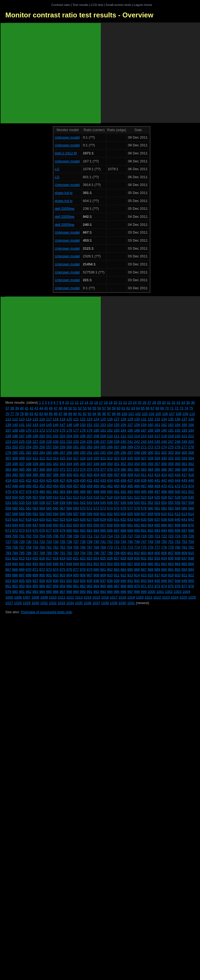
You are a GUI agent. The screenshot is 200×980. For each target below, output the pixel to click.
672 (15, 530)
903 (63, 575)
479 (35, 492)
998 (137, 592)
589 (22, 514)
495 (144, 492)
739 (90, 542)
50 (70, 408)
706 (56, 536)
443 (171, 480)
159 (144, 425)
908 (96, 575)
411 (144, 475)
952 (15, 586)
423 (35, 480)
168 (15, 430)
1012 (70, 597)
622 (56, 519)
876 (69, 569)
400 (69, 475)
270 (137, 447)
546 (110, 503)
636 (151, 519)
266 (110, 447)
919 (171, 575)
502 (191, 492)
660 (124, 525)
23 (130, 403)
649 (49, 525)
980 (15, 592)
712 (96, 536)
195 (8, 436)
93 (90, 414)
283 (35, 453)
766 (83, 547)
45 (46, 408)
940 (124, 581)
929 (49, 581)
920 (178, 575)
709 (76, 536)
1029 (27, 603)
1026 (192, 597)
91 (80, 414)
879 (90, 569)
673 (22, 530)
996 (124, 592)
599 (90, 514)
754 (191, 542)
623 (63, 519)
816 (42, 558)
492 (124, 492)
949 (184, 581)
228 (42, 442)
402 (83, 475)
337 (22, 464)
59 (114, 408)
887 (144, 569)
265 (103, 447)
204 (69, 436)
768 (96, 547)
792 (69, 553)
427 (63, 480)
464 (124, 486)
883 (117, 569)
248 (178, 442)
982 (29, 592)
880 (96, 569)
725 (184, 536)
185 (130, 430)
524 (151, 497)
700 (15, 536)
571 (90, 508)
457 (76, 486)
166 (191, 425)
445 (184, 480)
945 (157, 581)
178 (83, 430)
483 (63, 492)
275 (171, 447)
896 (15, 575)
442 (164, 480)
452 (42, 486)
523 (144, 497)
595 (63, 514)
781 (184, 547)
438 (137, 480)
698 (191, 530)
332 (178, 458)
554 (164, 503)
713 (103, 536)
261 (76, 447)
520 (124, 497)
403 (90, 475)
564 (42, 508)
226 (29, 442)
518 (110, 497)
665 (157, 525)
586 (191, 508)
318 (83, 458)
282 (29, 453)
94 (94, 414)
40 (22, 408)
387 (171, 469)
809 (184, 553)
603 (117, 514)
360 (178, 464)
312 (42, 458)
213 (130, 436)
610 (164, 514)
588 (15, 514)
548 (124, 503)
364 (15, 469)
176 (69, 430)
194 (191, 430)
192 (178, 430)
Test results (80, 5)
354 (137, 464)
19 (110, 403)
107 (172, 414)
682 (83, 530)
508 (42, 497)
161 (157, 425)
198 (29, 436)
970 (137, 586)
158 (137, 425)
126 (110, 419)
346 (83, 464)
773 (130, 547)
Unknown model (67, 137)
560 (15, 508)
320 (96, 458)
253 (22, 447)
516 (96, 497)
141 (22, 425)
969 (130, 586)
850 (83, 564)
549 (130, 503)
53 (85, 408)
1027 (9, 603)
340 (42, 464)
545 (103, 503)
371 (63, 469)
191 (171, 430)
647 (35, 525)
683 (90, 530)
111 (8, 419)
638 (164, 519)
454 (56, 486)
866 (191, 564)
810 (191, 553)
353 (130, 464)
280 (15, 453)
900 (42, 575)
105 (158, 414)
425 (49, 480)
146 (56, 425)
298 (137, 453)
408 (124, 475)
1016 (105, 597)
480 (42, 492)
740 (96, 542)
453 (49, 486)
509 (49, 497)
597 (76, 514)
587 (8, 514)
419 (8, 480)
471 (171, 486)
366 (29, 469)
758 (29, 547)
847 (63, 564)
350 (110, 464)
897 (22, 575)
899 (35, 575)
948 (178, 581)
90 (75, 414)
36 (193, 403)
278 (191, 447)
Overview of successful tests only (46, 612)
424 (42, 480)
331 (171, 458)
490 (110, 492)
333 (184, 458)
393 (22, 475)
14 (86, 403)
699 (8, 536)
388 (178, 469)
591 (35, 514)
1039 (114, 603)
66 (148, 408)
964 (96, 586)
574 (110, 508)
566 (56, 508)
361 (184, 464)
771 (117, 547)
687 (117, 530)
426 (56, 480)
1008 (35, 597)
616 (15, 519)
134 (164, 419)
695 (171, 530)
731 (35, 542)
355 (144, 464)
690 (137, 530)
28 (154, 403)
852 (96, 564)
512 (69, 497)
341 (49, 464)
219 (171, 436)
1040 (122, 603)
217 (157, 436)
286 (56, 453)
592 (42, 514)
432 (96, 480)
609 (157, 514)
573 (103, 508)
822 (83, 558)
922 (191, 575)
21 (120, 403)
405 (103, 475)
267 (117, 447)
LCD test (97, 5)
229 (49, 442)
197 (22, 436)
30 (164, 403)
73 (181, 408)
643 (8, 525)
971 (144, 586)
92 (85, 414)
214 (137, 436)
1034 (70, 603)
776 (151, 547)
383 (144, 469)
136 (178, 419)
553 (157, 503)
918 (164, 575)
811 (8, 558)
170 (29, 430)
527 (171, 497)
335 (8, 464)
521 (130, 497)
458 (83, 486)
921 (184, 575)
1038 (105, 603)
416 (178, 475)
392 (15, 475)
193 (184, 430)
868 (15, 569)
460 (96, 486)
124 (96, 419)
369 (49, 469)
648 (42, 525)
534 (29, 503)
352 (124, 464)
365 (22, 469)
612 (178, 514)
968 (124, 586)
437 (130, 480)
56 (99, 408)
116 (42, 419)
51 (75, 408)
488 (96, 492)
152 (96, 425)
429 (76, 480)
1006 (18, 597)
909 (103, 575)
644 (15, 525)
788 (42, 553)
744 (124, 542)
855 (117, 564)
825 (103, 558)
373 (76, 469)
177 (76, 430)
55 (94, 408)
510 (56, 497)
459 (90, 486)
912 (124, 575)
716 (124, 536)
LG (57, 169)
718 (137, 536)
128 (124, 419)
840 (15, 564)
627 (90, 519)
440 (151, 480)
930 (56, 581)
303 (171, 453)
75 (191, 408)
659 (117, 525)
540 (69, 503)
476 (15, 492)
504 (15, 497)
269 (130, 447)
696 (178, 530)
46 (51, 408)
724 (178, 536)
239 (117, 442)
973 (157, 586)
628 (96, 519)
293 (103, 453)
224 (15, 442)
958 (56, 586)
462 (110, 486)
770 (110, 547)
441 (157, 480)
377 (103, 469)
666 (164, 525)
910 (110, 575)
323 (117, 458)
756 (15, 547)
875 (63, 569)
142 (29, 425)
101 (131, 414)
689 (130, 530)
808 (178, 553)
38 (12, 408)
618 (29, 519)
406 (110, 475)
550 (137, 503)
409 (130, 475)
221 (184, 436)
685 (103, 530)
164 (178, 425)
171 (35, 430)
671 (8, 530)
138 (191, 419)
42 (31, 408)
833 (157, 558)
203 (63, 436)
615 (8, 519)
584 (178, 508)
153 (103, 425)
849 (76, 564)
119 (63, 419)
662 (137, 525)
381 (130, 469)
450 (29, 486)
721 (157, 536)
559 (8, 508)
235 (90, 442)
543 (90, 503)
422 (29, 480)
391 (8, 475)
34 (183, 403)
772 (124, 547)
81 (31, 414)
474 (191, 486)
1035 (79, 603)
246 (164, 442)
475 (8, 492)
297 (130, 453)
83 (41, 414)
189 (157, 430)
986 (56, 592)
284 (42, 453)
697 (184, 530)
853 (103, 564)
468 (151, 486)
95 (99, 414)
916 (151, 575)
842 (29, 564)
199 (35, 436)
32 (174, 403)
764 (69, 547)
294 (110, 453)
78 (17, 414)
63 (133, 408)
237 (103, 442)
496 (151, 492)
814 (29, 558)
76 (7, 414)
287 (63, 453)
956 (42, 586)
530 (191, 497)
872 (42, 569)
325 (130, 458)
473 (184, 486)
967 (117, 586)
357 (157, 464)
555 (171, 503)
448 (15, 486)
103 (145, 414)
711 (90, 536)
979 (8, 592)
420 (15, 480)
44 (41, 408)
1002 (169, 592)
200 (42, 436)
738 (83, 542)
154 (110, 425)
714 (110, 536)
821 (76, 558)
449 (22, 486)
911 (117, 575)
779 (171, 547)
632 (124, 519)
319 (90, 458)
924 (15, 581)
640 (178, 519)
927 (35, 581)
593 (49, 514)
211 (117, 436)
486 (83, 492)
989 (76, 592)
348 (96, 464)
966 (110, 586)
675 (35, 530)
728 (15, 542)
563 (35, 508)
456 (69, 486)
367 (35, 469)
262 (83, 447)
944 (151, 581)
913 (130, 575)
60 (118, 408)
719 (144, 536)
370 (56, 469)
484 (69, 492)
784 (15, 553)
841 (22, 564)
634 (137, 519)
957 (49, 586)
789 (49, 553)
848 (69, 564)
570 (83, 508)
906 (83, 575)
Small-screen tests (118, 5)
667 (171, 525)
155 (117, 425)
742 (110, 542)
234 (83, 442)
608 (151, 514)
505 (22, 497)
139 (8, 425)
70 (167, 408)
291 (90, 453)
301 (157, 453)
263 (90, 447)
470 (164, 486)
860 (151, 564)
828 (124, 558)
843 (35, 564)
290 (83, 453)
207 (90, 436)
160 (151, 425)
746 (137, 542)
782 (191, 547)
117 (49, 419)
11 (72, 403)
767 (90, 547)
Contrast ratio (60, 5)
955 (35, 586)
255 (35, 447)
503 (8, 497)
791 (63, 553)
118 (56, 419)
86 (56, 414)
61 (123, 408)
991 (90, 592)
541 (76, 503)
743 (117, 542)
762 (56, 547)
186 (137, 430)
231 (63, 442)
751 (171, 542)
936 (96, 581)
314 (56, 458)
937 (103, 581)
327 (144, 458)
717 (130, 536)
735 (63, 542)
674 (29, 530)
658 (110, 525)
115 (35, 419)
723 (171, 536)
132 (151, 419)
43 (36, 408)
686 (110, 530)
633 (130, 519)
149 (76, 425)
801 (130, 553)
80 (26, 414)
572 (96, 508)
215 (144, 436)
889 (157, 569)
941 (130, 581)
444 (178, 480)
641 (184, 519)
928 (42, 581)
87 (60, 414)
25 (140, 403)
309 (22, 458)
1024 (174, 597)
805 (157, 553)
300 (151, 453)
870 (29, 569)
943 (144, 581)
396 (42, 475)
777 (157, 547)
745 (130, 542)
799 (117, 553)
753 (184, 542)
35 (188, 403)
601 (103, 514)
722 (164, 536)
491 (117, 492)
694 (164, 530)
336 (15, 464)
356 (151, 464)
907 (90, 575)
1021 (149, 597)
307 (8, 458)
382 (137, 469)
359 (171, 464)
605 (130, 514)
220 (178, 436)
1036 (88, 603)
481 (49, 492)
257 (49, 447)
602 (110, 514)
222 (191, 436)
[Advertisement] (51, 73)
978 (191, 586)
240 (124, 442)
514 (83, 497)
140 (15, 425)
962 (83, 586)
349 (103, 464)
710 (83, 536)
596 (69, 514)
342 (56, 464)
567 (63, 508)
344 (69, 464)
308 (15, 458)
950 (191, 581)
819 (63, 558)
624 (69, 519)
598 (83, 514)
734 (56, 542)
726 (191, 536)
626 (83, 519)
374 (83, 469)
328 (151, 458)
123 (90, 419)
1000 (151, 592)
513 (76, 497)
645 (22, 525)
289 (76, 453)
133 (157, 419)
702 (29, 536)
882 (110, 569)
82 (36, 414)
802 (137, 553)
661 (130, 525)
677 (49, 530)
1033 (61, 603)
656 (96, 525)
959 (63, 586)
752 (178, 542)
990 (83, 592)
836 (178, 558)
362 (191, 464)
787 (35, 553)
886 (137, 569)
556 (178, 503)
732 (42, 542)
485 (76, 492)
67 (152, 408)
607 (144, 514)
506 (29, 497)
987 (63, 592)
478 (29, 492)
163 (171, 425)
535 (35, 503)
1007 (27, 597)
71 (172, 408)
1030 (35, 603)
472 (178, 486)
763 (63, 547)
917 (157, 575)
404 (96, 475)
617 (22, 519)
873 (49, 569)
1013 (79, 597)
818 (56, 558)
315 (63, 458)
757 (22, 547)
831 (144, 558)
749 (157, 542)
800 (124, 553)
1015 (96, 597)
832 (151, 558)
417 (184, 475)
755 (8, 547)
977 (184, 586)
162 (164, 425)
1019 (131, 597)
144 (42, 425)
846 (56, 564)
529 (184, 497)
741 (103, 542)
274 (164, 447)
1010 (53, 597)
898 (29, 575)
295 (117, 453)
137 (184, 419)
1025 (183, 597)
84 (46, 414)
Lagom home (143, 5)
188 (151, 430)
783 (8, 553)
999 (144, 592)
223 (8, 442)
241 (130, 442)
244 (151, 442)
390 (191, 469)
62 (128, 408)
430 (83, 480)
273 (157, 447)
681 (76, 530)
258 (56, 447)
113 (22, 419)
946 (164, 581)
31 (168, 403)
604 (124, 514)
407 (117, 475)
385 (157, 469)
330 (164, 458)
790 (56, 553)
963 (90, 586)
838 (191, 558)
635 (144, 519)
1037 (96, 603)
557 (184, 503)
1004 (186, 592)
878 (83, 569)
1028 (18, 603)
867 (8, 569)
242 (137, 442)
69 (162, 408)
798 (110, 553)
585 (184, 508)
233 (76, 442)
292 (96, 453)
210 (110, 436)
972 (151, 586)
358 (164, 464)
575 (117, 508)
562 (29, 508)
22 (125, 403)
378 (110, 469)
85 (51, 414)
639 (171, 519)
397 (49, 475)
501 (184, 492)
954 (29, 586)
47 (56, 408)
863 (171, 564)
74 (186, 408)
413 (157, 475)
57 (104, 408)
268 (124, 447)
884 (124, 569)
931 (63, 581)
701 (22, 536)
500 (178, 492)
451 (35, 486)
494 (137, 492)
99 (118, 414)
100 (124, 414)
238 (110, 442)
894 (191, 569)
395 (35, 475)
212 (124, 436)
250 (191, 442)
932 (69, 581)
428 (69, 480)
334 (191, 458)
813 (22, 558)
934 (83, 581)
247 (171, 442)
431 (90, 480)
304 (178, 453)
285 (49, 453)
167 (8, 430)
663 (144, 525)
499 (171, 492)
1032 (53, 603)
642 (191, 519)
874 (56, 569)
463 (117, 486)
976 (178, 586)
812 (15, 558)
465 (130, 486)
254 (29, 447)
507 (35, 497)
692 (151, 530)
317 (76, 458)
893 (184, 569)
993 (103, 592)
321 (103, 458)
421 (22, 480)
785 (22, 553)
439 (144, 480)
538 (56, 503)
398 (56, 475)
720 (151, 536)
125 (103, 419)
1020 (140, 597)
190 (164, 430)
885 (130, 569)
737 (76, 542)
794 (83, 553)
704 (42, 536)
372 (69, 469)
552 (151, 503)
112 (15, 419)
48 (60, 408)
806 (164, 553)
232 (69, 442)
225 (22, 442)
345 (76, 464)
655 (90, 525)
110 (192, 414)
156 (124, 425)
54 (90, 408)
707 (63, 536)
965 (103, 586)
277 (184, 447)
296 (124, 453)
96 (104, 414)
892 (178, 569)
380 (124, 469)
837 (184, 558)
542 (83, 503)
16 (96, 403)
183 (117, 430)
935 (90, 581)
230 (56, 442)
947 (171, 581)
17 (101, 403)
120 (69, 419)
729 (22, 542)
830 (137, 558)
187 (144, 430)
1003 (178, 592)
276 (178, 447)
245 (157, 442)
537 (49, 503)
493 (130, 492)
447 (8, 486)
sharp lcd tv (64, 193)
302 (164, 453)
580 (151, 508)
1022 (157, 597)
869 (22, 569)
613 (184, 514)
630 (110, 519)
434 (110, 480)
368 (42, 469)
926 (29, 581)
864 (178, 564)
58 (109, 408)
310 (29, 458)
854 (110, 564)
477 (22, 492)
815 (35, 558)
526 (164, 497)
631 (117, 519)
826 (110, 558)
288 (69, 453)
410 (137, 475)
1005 (9, 597)
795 (90, 553)
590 (29, 514)
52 (80, 408)
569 (76, 508)
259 (63, 447)
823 (90, 558)
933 (76, 581)
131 (144, 419)
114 (29, 419)
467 (144, 486)
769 (103, 547)
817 (49, 558)
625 (76, 519)
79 (22, 414)
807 (171, 553)
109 (185, 414)
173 (49, 430)
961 (76, 586)
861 (157, 564)
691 (144, 530)
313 (49, 458)
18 (106, 403)
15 (91, 403)
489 (103, 492)
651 (63, 525)
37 (7, 408)
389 (184, 469)
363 (8, 469)
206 (83, 436)
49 (65, 408)
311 (35, 458)
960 (69, 586)
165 (184, 425)
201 (49, 436)
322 (110, 458)
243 (144, 442)
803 (144, 553)
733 (49, 542)
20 (115, 403)
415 (171, 475)
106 (165, 414)
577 (130, 508)
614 (191, 514)
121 (76, 419)
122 (83, 419)
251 (8, 447)
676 (42, 530)
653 (76, 525)
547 (117, 503)
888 (151, 569)
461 (103, 486)
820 (69, 558)
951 (8, 586)
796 (96, 553)
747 (144, 542)
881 (103, 569)
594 (56, 514)
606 (137, 514)
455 (63, 486)
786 (29, 553)
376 (96, 469)
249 (184, 442)
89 (70, 414)
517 (103, 497)
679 (63, 530)
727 (8, 542)
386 (164, 469)
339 (35, 464)
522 (137, 497)
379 (117, 469)
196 (15, 436)
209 (103, 436)
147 (63, 425)
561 (22, 508)
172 (42, 430)
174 (56, 430)
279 (8, 453)
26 (144, 403)
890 (164, 569)
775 (144, 547)
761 (49, 547)
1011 (61, 597)
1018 (122, 597)
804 (151, 553)
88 (65, 414)
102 (138, 414)
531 (8, 503)
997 (130, 592)
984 (42, 592)
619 (35, 519)
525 (157, 497)
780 (178, 547)
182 (110, 430)
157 (130, 425)
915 (144, 575)
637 (157, 519)
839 (8, 564)
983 (35, 592)
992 (96, 592)
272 (151, 447)
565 (49, 508)
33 (178, 403)
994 (110, 592)
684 (96, 530)
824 (96, 558)
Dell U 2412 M (66, 153)
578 (137, 508)
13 (82, 403)
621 (49, 519)
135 (171, 419)
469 (157, 486)
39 (17, 408)
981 (22, 592)
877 (76, 569)
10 (67, 403)
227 (35, 442)
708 (69, 536)
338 (29, 464)
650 (56, 525)
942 (137, 581)
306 (191, 453)
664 (151, 525)
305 (184, 453)
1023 (166, 597)
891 (171, 569)
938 (110, 581)
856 (124, 564)
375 (90, 469)
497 (157, 492)
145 (49, 425)
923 (8, 581)
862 (164, 564)
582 (164, 508)
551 (144, 503)
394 (29, 475)
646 (29, 525)
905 (76, 575)
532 (15, 503)
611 (171, 514)
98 (114, 414)
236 (96, 442)
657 (103, 525)
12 (77, 403)
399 (63, 475)
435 (117, 480)
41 (26, 408)
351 (117, 464)
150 (83, 425)
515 (90, 497)
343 (63, 464)
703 (35, 536)
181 (103, 430)
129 (130, 419)
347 (90, 464)
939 (117, 581)
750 (164, 542)
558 (191, 503)
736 (69, 542)
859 (144, 564)
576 (124, 508)
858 (137, 564)
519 (117, 497)
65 (143, 408)
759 (35, 547)
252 (15, 447)
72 (176, 408)
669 (184, 525)
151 (90, 425)
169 (22, 430)
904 (69, 575)
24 (135, 403)
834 (164, 558)
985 (49, 592)
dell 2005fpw (65, 209)
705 (49, 536)
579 (144, 508)
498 (164, 492)
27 (149, 403)
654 (83, 525)
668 (178, 525)
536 (42, 503)
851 (90, 564)
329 (157, 458)
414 (164, 475)
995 (117, 592)
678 (56, 530)
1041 (131, 603)
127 (117, 419)
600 (96, 514)
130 (137, 419)
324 (124, 458)
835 (171, 558)
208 (96, 436)
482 (56, 492)
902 (56, 575)
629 (103, 519)
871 (35, 569)
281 (22, 453)
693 (157, 530)
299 (144, 453)
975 (171, 586)
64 (138, 408)
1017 (114, 597)
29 (159, 403)
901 (49, 575)
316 (69, 458)
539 (63, 503)
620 (42, 519)
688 (124, 530)
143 (35, 425)
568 (69, 508)
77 (12, 414)
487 (90, 492)
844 (42, 564)
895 (8, 575)
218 (164, 436)
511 (63, 497)
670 (191, 525)
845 (49, 564)
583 (171, 508)
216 (151, 436)
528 (178, 497)
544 (96, 503)
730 (29, 542)
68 (157, 408)
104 (152, 414)
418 (191, 475)
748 (151, 542)
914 (137, 575)
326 (137, 458)
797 (103, 553)
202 (56, 436)
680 (69, 530)
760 (42, 547)
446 (191, 480)
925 (22, 581)
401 (76, 475)
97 (109, 414)
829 (130, 558)
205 (76, 436)
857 (130, 564)
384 (151, 469)
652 (69, 525)
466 (137, 486)
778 (164, 547)
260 (69, 447)
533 (22, 503)
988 (69, 592)
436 (124, 480)
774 (137, 547)
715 (117, 536)
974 (164, 586)
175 (63, 430)
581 (157, 508)
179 (90, 430)
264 (96, 447)
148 (69, 425)
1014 (88, 597)
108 (179, 414)
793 (76, 553)
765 (76, 547)
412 (151, 475)
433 (103, 480)
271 (144, 447)
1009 (44, 597)
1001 (160, 592)
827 (117, 558)
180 (96, 430)
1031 (44, 603)
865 (184, 564)
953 (22, 586)
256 (42, 447)
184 (124, 430)
